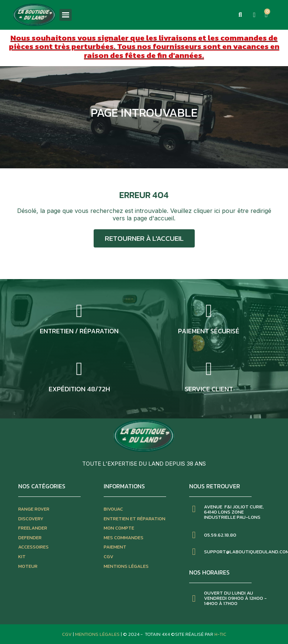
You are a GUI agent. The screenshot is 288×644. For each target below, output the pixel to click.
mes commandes (124, 538)
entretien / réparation (79, 331)
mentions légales (126, 566)
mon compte (119, 528)
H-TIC (220, 634)
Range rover (34, 509)
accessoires (33, 547)
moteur (28, 566)
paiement (115, 547)
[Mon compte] (254, 15)
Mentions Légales (98, 634)
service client (209, 389)
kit (22, 556)
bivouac (113, 509)
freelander (33, 528)
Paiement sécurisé (209, 331)
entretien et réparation (135, 519)
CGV (109, 556)
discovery (31, 519)
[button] (240, 15)
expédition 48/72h (79, 389)
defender (30, 538)
